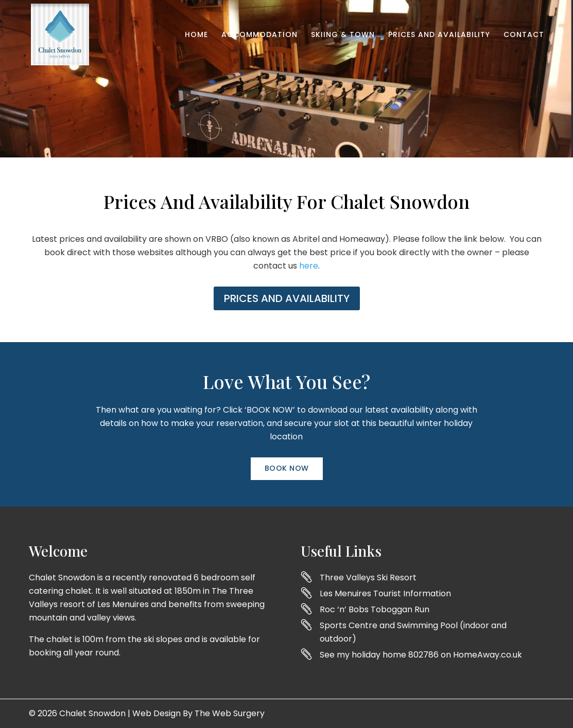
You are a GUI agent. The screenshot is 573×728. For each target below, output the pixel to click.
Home (196, 35)
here (309, 266)
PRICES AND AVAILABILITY (287, 298)
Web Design (157, 713)
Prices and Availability (439, 35)
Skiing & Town (343, 35)
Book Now (287, 468)
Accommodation (259, 35)
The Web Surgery (230, 713)
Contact (524, 35)
